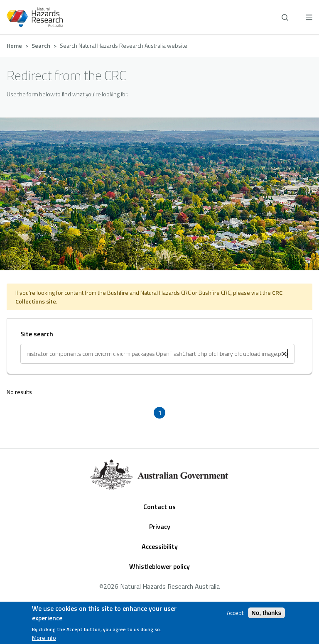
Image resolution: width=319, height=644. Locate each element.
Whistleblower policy (159, 566)
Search (41, 45)
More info (44, 638)
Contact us (159, 507)
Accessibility (160, 546)
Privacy (160, 526)
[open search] (285, 17)
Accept (235, 613)
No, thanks (267, 613)
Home (14, 45)
